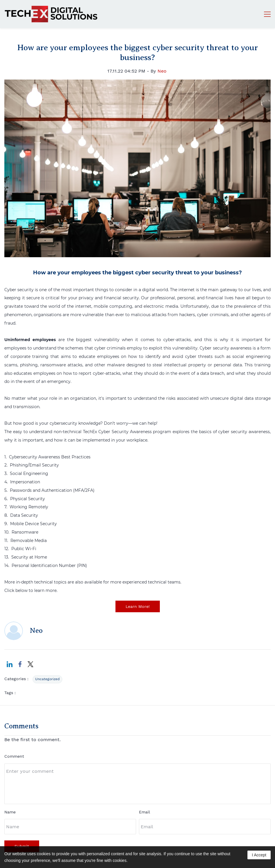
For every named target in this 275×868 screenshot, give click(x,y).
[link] (137, 83)
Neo (162, 71)
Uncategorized (47, 679)
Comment (14, 756)
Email (144, 812)
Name (10, 812)
